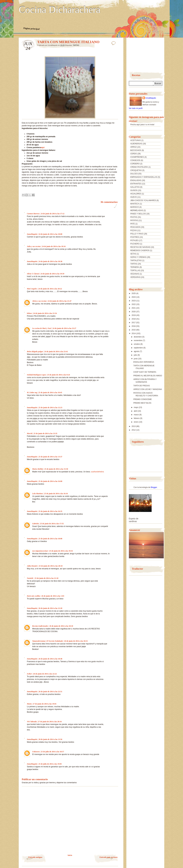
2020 (134, 312)
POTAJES (134, 240)
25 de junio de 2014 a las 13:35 (45, 433)
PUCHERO (135, 244)
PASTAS (134, 217)
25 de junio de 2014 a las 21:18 (47, 578)
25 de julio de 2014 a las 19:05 (50, 764)
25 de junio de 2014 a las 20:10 (51, 566)
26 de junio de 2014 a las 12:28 (50, 608)
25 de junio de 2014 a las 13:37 (50, 457)
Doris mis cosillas (34, 596)
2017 (134, 323)
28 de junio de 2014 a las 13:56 (50, 739)
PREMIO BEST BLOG (142, 403)
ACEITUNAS (136, 140)
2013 (134, 426)
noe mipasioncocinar (40, 551)
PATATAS (134, 220)
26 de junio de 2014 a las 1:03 (53, 596)
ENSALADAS (136, 180)
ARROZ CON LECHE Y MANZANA (148, 389)
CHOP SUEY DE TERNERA (145, 372)
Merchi (30, 433)
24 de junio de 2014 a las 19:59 (52, 274)
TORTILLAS (135, 271)
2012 (134, 430)
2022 (134, 304)
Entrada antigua (35, 857)
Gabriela (36, 524)
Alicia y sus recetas (39, 301)
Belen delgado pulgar (35, 352)
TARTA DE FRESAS (141, 386)
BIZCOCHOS (136, 150)
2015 (134, 330)
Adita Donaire (32, 566)
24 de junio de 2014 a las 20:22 (50, 289)
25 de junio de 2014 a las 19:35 (61, 551)
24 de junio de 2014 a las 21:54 (45, 313)
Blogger (154, 487)
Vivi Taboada (32, 722)
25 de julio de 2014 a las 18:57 (52, 752)
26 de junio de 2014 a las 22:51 (50, 692)
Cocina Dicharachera (60, 10)
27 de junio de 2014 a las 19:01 (45, 704)
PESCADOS (135, 227)
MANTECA (135, 204)
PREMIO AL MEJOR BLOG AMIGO (148, 376)
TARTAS (76, 45)
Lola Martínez (38, 494)
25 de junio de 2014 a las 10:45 (50, 393)
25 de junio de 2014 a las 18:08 (50, 539)
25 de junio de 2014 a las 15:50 (56, 469)
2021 (134, 308)
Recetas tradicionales (40, 626)
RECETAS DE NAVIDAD (140, 247)
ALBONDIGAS (136, 144)
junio (136, 359)
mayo (136, 407)
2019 (134, 315)
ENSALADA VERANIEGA (144, 362)
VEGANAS (135, 274)
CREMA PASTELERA (139, 167)
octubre (137, 344)
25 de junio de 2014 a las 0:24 (59, 375)
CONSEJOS (135, 160)
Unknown (36, 752)
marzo (137, 415)
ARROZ (134, 147)
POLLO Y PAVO (137, 234)
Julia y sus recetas (34, 246)
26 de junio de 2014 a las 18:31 (76, 641)
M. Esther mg (32, 393)
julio (136, 355)
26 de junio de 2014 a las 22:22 (45, 674)
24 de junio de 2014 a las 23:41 (56, 352)
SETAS (133, 254)
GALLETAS (135, 187)
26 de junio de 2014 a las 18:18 (61, 626)
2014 (134, 333)
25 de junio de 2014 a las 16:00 (50, 481)
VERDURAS (135, 277)
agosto (137, 351)
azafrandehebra (97, 472)
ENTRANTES (136, 184)
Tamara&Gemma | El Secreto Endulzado (48, 641)
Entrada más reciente (109, 857)
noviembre (138, 340)
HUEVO (134, 197)
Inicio (70, 855)
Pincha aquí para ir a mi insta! (142, 125)
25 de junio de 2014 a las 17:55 (52, 524)
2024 (134, 297)
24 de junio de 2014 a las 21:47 (60, 301)
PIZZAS (134, 230)
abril (136, 411)
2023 (134, 301)
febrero (137, 418)
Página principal (31, 29)
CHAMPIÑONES (137, 157)
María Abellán (38, 469)
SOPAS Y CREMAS (138, 257)
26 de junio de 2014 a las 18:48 (50, 659)
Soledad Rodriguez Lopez (36, 375)
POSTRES (135, 237)
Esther (29, 674)
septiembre (139, 348)
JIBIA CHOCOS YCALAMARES (143, 200)
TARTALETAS (136, 261)
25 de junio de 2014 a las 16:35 (50, 511)
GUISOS (134, 190)
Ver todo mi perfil (136, 108)
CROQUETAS (136, 170)
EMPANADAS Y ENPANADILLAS (144, 177)
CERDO (134, 154)
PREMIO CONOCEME (142, 399)
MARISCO (135, 207)
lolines (29, 313)
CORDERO (135, 164)
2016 (134, 326)
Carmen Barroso (33, 214)
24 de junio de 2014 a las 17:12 (53, 214)
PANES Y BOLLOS (138, 214)
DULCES (134, 174)
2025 (134, 293)
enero (136, 422)
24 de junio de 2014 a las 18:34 (54, 246)
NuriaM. (30, 578)
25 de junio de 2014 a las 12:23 (50, 408)
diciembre (138, 337)
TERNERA (135, 267)
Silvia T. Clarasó (33, 274)
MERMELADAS (137, 210)
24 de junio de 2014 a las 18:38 (50, 261)
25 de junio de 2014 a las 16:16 (56, 494)
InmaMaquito (32, 234)
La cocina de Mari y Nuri (42, 328)
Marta (29, 704)
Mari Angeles (32, 289)
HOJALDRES (136, 194)
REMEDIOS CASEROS (140, 250)
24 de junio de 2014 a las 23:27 (64, 328)
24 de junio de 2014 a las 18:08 (50, 234)
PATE (133, 224)
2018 (134, 319)
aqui (43, 147)
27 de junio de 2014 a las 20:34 (50, 722)
